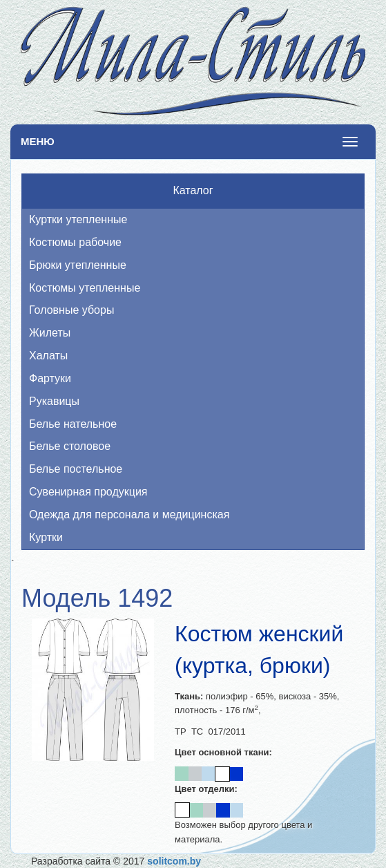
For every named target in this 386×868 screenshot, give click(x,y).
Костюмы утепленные (85, 288)
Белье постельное (76, 469)
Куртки (46, 537)
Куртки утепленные (78, 219)
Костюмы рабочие (75, 242)
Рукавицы (54, 401)
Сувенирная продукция (88, 492)
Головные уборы (71, 310)
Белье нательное (73, 424)
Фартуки (50, 378)
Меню (38, 141)
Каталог (193, 190)
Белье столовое (70, 446)
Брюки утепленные (78, 265)
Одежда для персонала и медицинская (129, 515)
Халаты (48, 356)
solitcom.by (174, 861)
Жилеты (50, 333)
